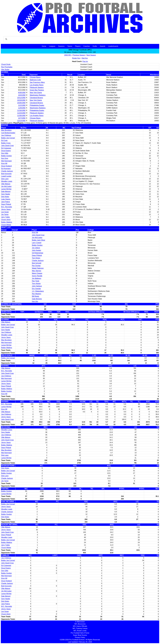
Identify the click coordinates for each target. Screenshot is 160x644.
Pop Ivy (85, 61)
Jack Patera (6, 202)
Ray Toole (36, 281)
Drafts (95, 46)
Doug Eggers (6, 151)
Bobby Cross (6, 143)
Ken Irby (35, 301)
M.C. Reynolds (7, 207)
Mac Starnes (37, 271)
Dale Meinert (6, 192)
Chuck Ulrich (6, 220)
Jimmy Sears (6, 209)
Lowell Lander (6, 176)
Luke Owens (6, 199)
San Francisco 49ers (37, 82)
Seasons (61, 46)
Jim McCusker (6, 186)
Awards (102, 46)
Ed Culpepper (6, 148)
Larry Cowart (37, 243)
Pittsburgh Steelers (37, 87)
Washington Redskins (38, 95)
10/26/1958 (21, 103)
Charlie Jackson (7, 171)
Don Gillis (5, 153)
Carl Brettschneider (8, 133)
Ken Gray (5, 158)
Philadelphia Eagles (37, 105)
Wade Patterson (38, 268)
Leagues (52, 46)
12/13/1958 (21, 121)
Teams (70, 46)
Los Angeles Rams (37, 85)
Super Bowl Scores (80, 635)
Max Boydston (6, 130)
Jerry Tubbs (6, 217)
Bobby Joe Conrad (8, 138)
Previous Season (79, 55)
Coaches (87, 46)
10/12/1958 (21, 98)
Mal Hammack (6, 161)
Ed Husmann (6, 169)
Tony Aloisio (36, 284)
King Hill (4, 163)
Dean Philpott (6, 204)
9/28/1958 (22, 93)
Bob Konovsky (6, 174)
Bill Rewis (35, 296)
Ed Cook (4, 140)
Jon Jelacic (36, 248)
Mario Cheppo (37, 273)
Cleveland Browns (36, 98)
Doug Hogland (6, 166)
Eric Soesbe (36, 289)
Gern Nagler (6, 194)
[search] (36, 39)
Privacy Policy (80, 637)
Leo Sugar (5, 212)
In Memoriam (80, 622)
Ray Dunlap (36, 266)
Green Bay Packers (37, 90)
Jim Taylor (5, 214)
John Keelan (36, 250)
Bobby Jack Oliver (39, 240)
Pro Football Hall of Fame (80, 633)
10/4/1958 (22, 95)
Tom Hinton (36, 258)
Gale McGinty (37, 299)
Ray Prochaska (7, 67)
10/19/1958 (21, 100)
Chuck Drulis (6, 64)
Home (44, 46)
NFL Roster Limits (80, 631)
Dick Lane (5, 179)
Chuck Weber (6, 225)
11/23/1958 (21, 113)
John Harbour (37, 286)
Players (78, 46)
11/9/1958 (22, 108)
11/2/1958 (22, 105)
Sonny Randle (37, 276)
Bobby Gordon (6, 156)
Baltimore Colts (35, 80)
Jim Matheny (37, 278)
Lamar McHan (6, 189)
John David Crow (7, 146)
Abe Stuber (5, 69)
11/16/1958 (21, 110)
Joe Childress (6, 135)
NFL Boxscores (80, 624)
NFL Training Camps (80, 628)
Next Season (91, 55)
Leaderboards (113, 46)
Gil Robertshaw (37, 253)
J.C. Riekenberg (38, 291)
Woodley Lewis (7, 181)
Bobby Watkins (7, 222)
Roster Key (76, 58)
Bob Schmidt (37, 263)
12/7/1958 (22, 118)
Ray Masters (37, 294)
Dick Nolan (5, 197)
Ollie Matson (6, 184)
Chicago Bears (35, 77)
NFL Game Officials (80, 626)
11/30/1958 (21, 116)
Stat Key (85, 58)
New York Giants (36, 93)
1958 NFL (68, 55)
